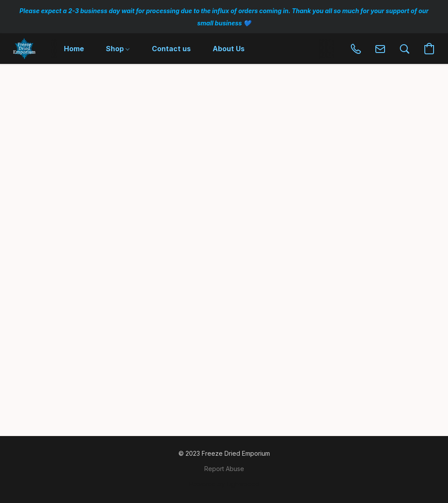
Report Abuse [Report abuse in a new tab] (224, 469)
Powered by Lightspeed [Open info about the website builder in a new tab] (224, 484)
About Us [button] (229, 49)
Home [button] (74, 49)
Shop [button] (118, 49)
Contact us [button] (171, 49)
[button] (24, 49)
